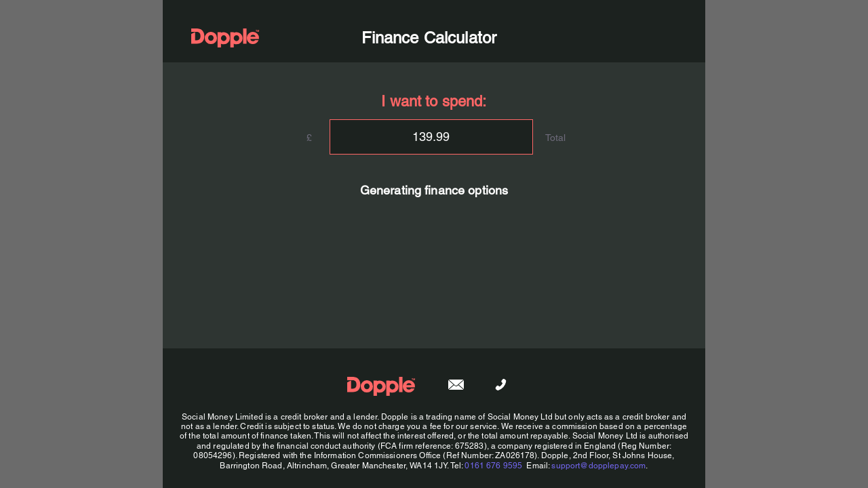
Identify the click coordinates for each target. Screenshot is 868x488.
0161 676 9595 (493, 466)
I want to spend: (434, 101)
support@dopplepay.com (598, 466)
